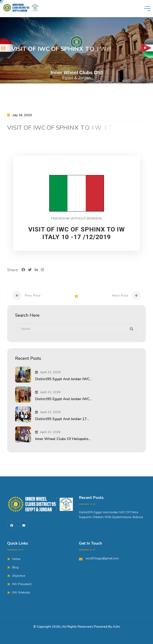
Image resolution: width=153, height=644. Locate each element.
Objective (19, 576)
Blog (15, 567)
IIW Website (21, 593)
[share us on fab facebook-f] (12, 525)
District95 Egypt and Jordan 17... (62, 419)
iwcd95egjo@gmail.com (99, 558)
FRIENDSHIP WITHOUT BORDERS (76, 219)
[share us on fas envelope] (24, 525)
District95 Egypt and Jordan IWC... (64, 379)
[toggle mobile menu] (147, 9)
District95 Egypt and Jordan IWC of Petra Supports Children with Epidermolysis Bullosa (111, 515)
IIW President (22, 584)
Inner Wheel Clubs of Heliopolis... (63, 439)
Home (16, 559)
